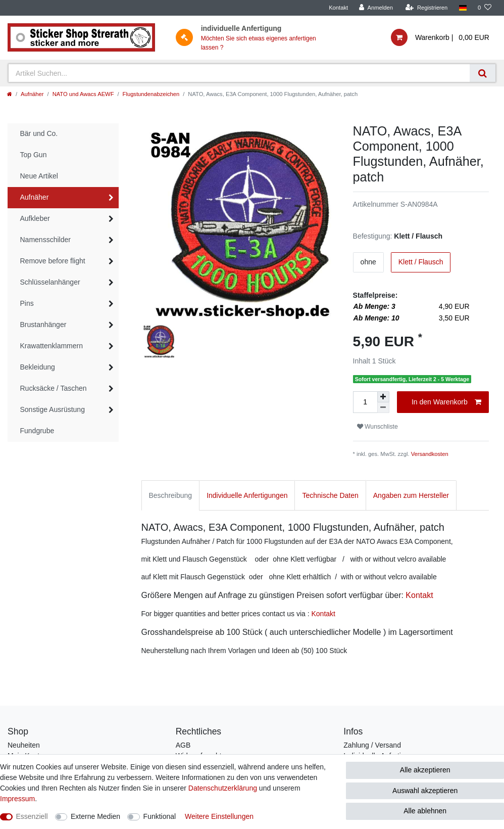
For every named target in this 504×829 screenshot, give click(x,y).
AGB (183, 745)
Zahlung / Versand (372, 745)
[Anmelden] (376, 8)
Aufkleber (35, 218)
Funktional (160, 816)
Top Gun (34, 155)
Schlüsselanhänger (50, 282)
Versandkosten (430, 454)
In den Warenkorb (446, 402)
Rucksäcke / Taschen (54, 388)
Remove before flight (53, 261)
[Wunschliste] (485, 8)
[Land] (462, 8)
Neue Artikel (39, 176)
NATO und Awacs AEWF (83, 94)
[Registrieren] (426, 8)
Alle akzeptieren (425, 770)
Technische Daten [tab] (330, 495)
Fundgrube (37, 431)
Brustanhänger (43, 325)
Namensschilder (45, 240)
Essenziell (32, 816)
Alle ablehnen (425, 811)
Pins (27, 303)
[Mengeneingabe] (365, 402)
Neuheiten (24, 745)
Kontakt (338, 8)
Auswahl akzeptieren (425, 791)
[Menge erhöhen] (383, 397)
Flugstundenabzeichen (151, 94)
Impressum (17, 799)
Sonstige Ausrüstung (53, 409)
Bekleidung (38, 367)
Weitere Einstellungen (219, 816)
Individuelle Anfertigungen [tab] (247, 495)
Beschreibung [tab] (171, 495)
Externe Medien (95, 816)
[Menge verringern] (383, 408)
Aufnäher (32, 94)
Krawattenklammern (52, 346)
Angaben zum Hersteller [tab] (411, 495)
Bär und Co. (39, 133)
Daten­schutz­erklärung (223, 788)
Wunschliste (377, 427)
